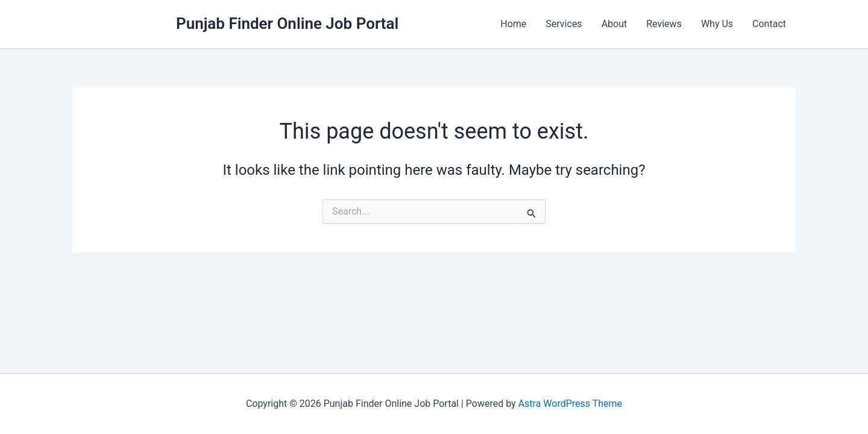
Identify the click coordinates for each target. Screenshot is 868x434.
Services (564, 24)
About (615, 24)
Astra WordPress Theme (570, 404)
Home (513, 24)
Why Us (717, 24)
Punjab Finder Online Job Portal (287, 24)
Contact (769, 24)
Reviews (664, 24)
